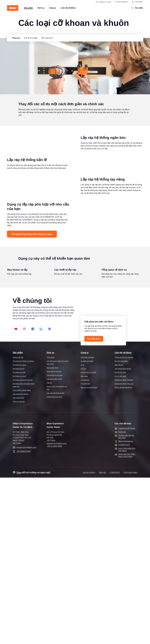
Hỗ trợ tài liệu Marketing (123, 554)
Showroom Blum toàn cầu (124, 550)
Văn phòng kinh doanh (123, 535)
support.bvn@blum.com (26, 614)
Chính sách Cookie (130, 639)
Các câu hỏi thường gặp (55, 559)
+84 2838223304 (23, 618)
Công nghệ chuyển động (22, 557)
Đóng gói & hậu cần (54, 538)
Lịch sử (83, 535)
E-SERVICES (137, 2)
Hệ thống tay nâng (19, 531)
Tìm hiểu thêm (94, 505)
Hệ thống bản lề (19, 535)
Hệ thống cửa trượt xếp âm (23, 546)
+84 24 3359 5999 (54, 613)
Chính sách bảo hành (54, 563)
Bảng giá (122, 598)
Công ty (85, 519)
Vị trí (82, 531)
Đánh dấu (102, 639)
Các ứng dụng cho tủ (20, 560)
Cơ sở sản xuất (120, 543)
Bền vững (84, 543)
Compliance (85, 546)
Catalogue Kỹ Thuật (103, 2)
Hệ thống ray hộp (19, 539)
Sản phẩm (18, 519)
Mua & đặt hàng (52, 534)
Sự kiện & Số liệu (87, 528)
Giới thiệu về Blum (87, 524)
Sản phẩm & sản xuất (55, 542)
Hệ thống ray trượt (19, 543)
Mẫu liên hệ (119, 531)
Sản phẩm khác (18, 564)
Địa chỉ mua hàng (121, 528)
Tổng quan (51, 524)
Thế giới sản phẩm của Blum (23, 528)
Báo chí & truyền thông (89, 554)
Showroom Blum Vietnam (124, 546)
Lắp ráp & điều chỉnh (54, 545)
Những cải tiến (18, 524)
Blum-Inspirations (121, 2)
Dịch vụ (50, 519)
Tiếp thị (49, 549)
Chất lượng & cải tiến (88, 539)
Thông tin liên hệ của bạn (124, 524)
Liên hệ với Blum (123, 519)
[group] (16, 38)
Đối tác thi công (120, 539)
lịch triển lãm (85, 550)
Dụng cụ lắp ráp (19, 568)
